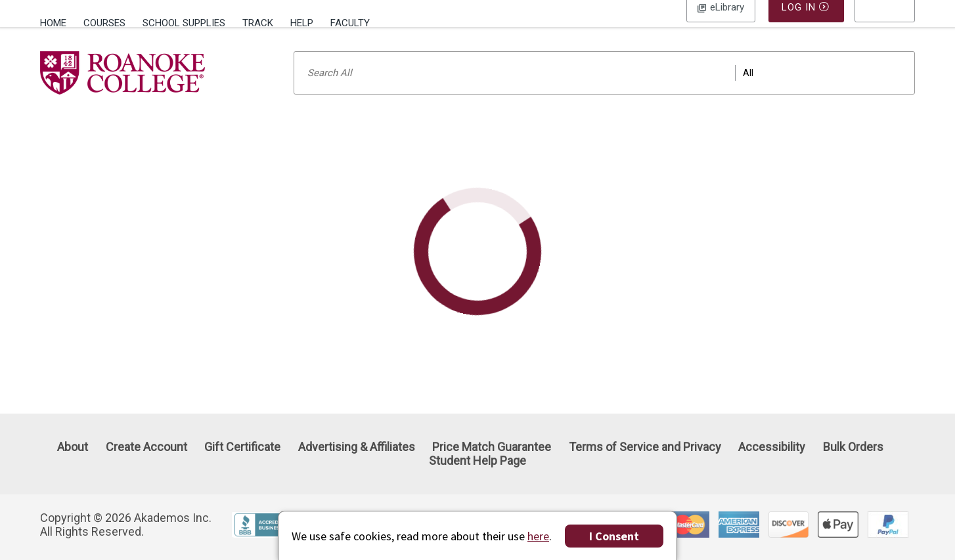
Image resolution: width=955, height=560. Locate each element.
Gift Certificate (242, 447)
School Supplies (184, 23)
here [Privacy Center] (538, 536)
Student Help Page (477, 461)
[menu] (885, 23)
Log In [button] (721, 23)
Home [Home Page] (53, 23)
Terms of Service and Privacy (645, 447)
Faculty (350, 23)
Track (258, 23)
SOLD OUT (691, 208)
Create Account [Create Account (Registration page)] (146, 447)
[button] (885, 23)
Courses (104, 23)
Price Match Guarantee (492, 447)
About (73, 447)
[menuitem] (57, 22)
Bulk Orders (853, 447)
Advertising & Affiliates (357, 447)
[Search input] (604, 90)
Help (302, 23)
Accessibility (772, 447)
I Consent (614, 536)
